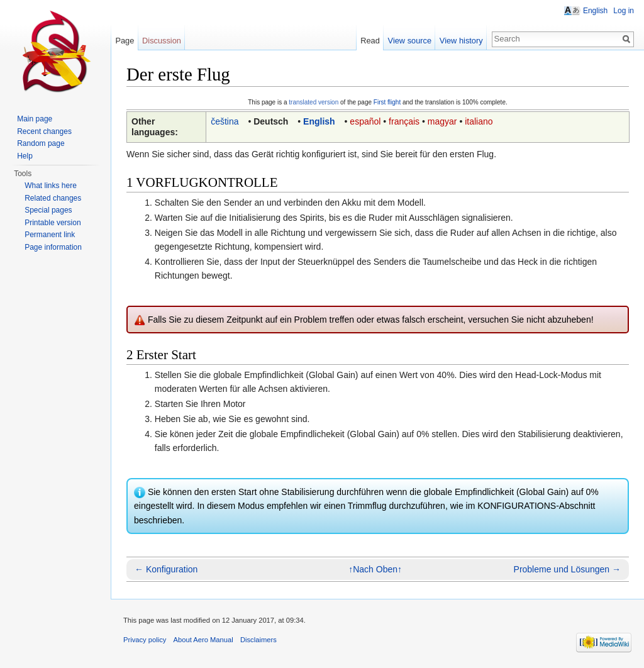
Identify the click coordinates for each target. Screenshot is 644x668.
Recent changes (44, 131)
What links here (51, 186)
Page (125, 41)
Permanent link (50, 235)
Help (25, 156)
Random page (41, 143)
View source (410, 41)
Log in (624, 11)
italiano (479, 121)
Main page (35, 119)
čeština (225, 121)
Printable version (53, 223)
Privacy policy (145, 640)
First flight (387, 102)
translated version (314, 102)
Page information (53, 247)
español (365, 121)
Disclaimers (258, 640)
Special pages (48, 210)
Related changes (53, 198)
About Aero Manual (203, 640)
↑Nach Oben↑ (375, 569)
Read (370, 41)
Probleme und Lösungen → (567, 569)
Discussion (162, 41)
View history (461, 41)
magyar (442, 121)
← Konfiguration (166, 569)
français (404, 121)
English (319, 121)
